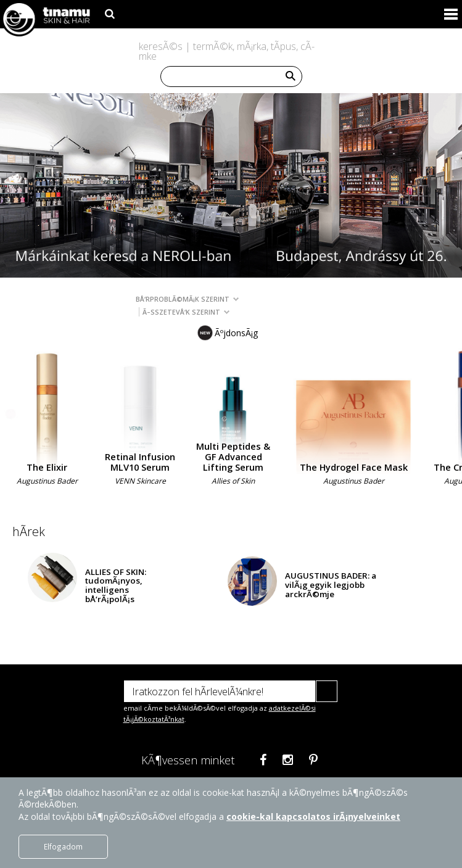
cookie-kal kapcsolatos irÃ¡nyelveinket (313, 816)
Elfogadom (63, 846)
